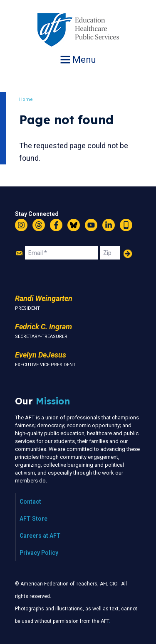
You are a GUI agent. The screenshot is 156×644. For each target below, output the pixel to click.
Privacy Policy (39, 553)
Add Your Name (128, 254)
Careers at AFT (40, 536)
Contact (30, 502)
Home (26, 99)
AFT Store (33, 519)
